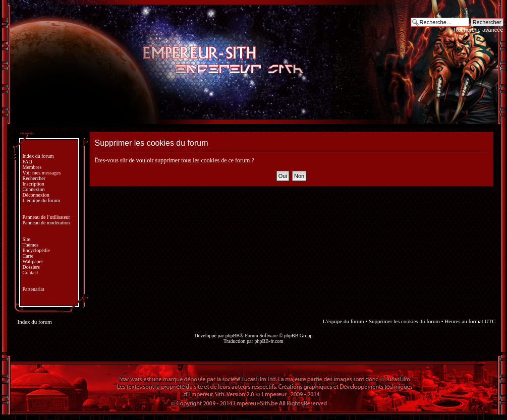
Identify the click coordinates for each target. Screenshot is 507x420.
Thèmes (31, 245)
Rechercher (34, 178)
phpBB (233, 336)
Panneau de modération (46, 223)
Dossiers (31, 267)
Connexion (34, 189)
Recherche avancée (479, 30)
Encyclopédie (36, 250)
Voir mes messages (42, 173)
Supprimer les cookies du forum (404, 321)
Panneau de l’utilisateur (46, 217)
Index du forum (38, 156)
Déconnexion (36, 195)
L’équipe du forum (42, 200)
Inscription (34, 184)
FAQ (27, 162)
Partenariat (34, 289)
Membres (32, 167)
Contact (31, 273)
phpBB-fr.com (269, 341)
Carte (28, 256)
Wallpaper (33, 261)
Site (27, 239)
